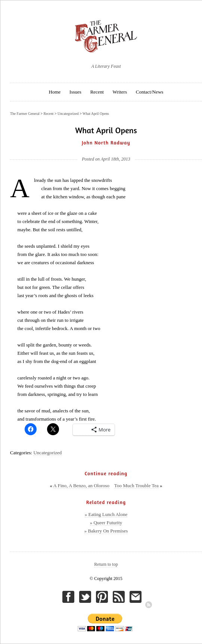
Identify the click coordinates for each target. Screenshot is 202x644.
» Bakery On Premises (106, 531)
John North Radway (106, 143)
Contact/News (150, 92)
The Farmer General (25, 114)
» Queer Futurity (106, 523)
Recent (97, 92)
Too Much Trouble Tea (136, 486)
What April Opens (96, 114)
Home (55, 92)
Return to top (106, 564)
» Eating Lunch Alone (106, 514)
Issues (75, 92)
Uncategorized (47, 453)
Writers (120, 92)
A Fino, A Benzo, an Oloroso (81, 486)
